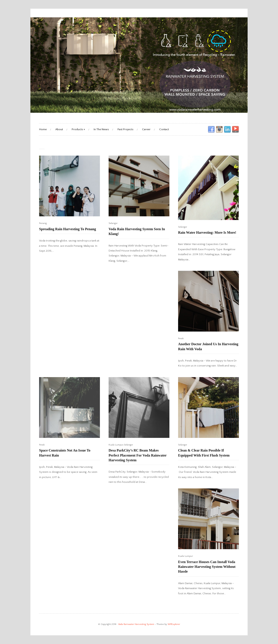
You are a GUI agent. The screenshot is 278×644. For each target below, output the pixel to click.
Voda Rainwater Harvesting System (136, 624)
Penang (43, 223)
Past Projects (125, 129)
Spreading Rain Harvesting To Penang (68, 229)
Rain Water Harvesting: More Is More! (207, 232)
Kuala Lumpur (116, 445)
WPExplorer (174, 624)
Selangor (113, 223)
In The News (101, 129)
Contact (164, 129)
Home (43, 129)
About (59, 129)
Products (78, 129)
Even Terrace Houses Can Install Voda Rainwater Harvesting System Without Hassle (207, 567)
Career (146, 129)
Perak (181, 338)
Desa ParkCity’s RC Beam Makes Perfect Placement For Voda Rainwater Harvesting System (138, 455)
